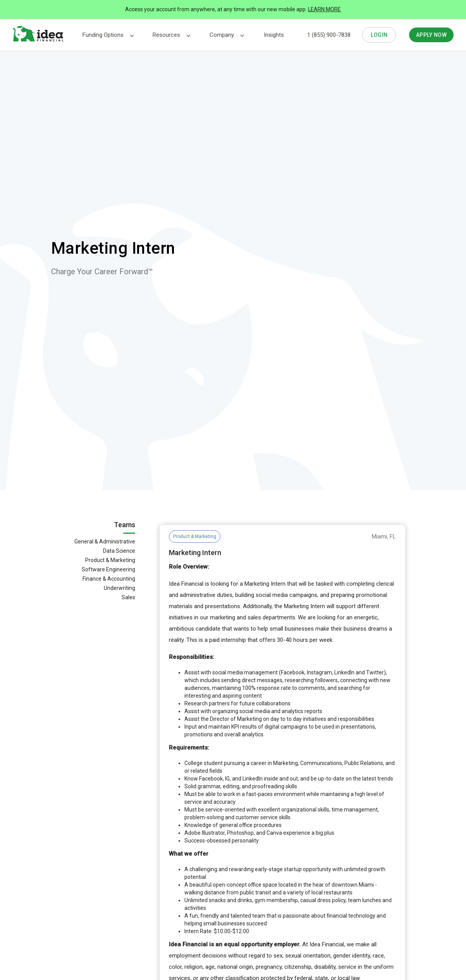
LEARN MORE (324, 9)
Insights (274, 35)
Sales (128, 597)
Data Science (119, 551)
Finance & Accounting (109, 579)
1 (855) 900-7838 (329, 35)
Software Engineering (108, 569)
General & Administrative (105, 542)
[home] (38, 34)
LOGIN (379, 35)
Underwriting (120, 588)
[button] (103, 35)
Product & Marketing (110, 560)
